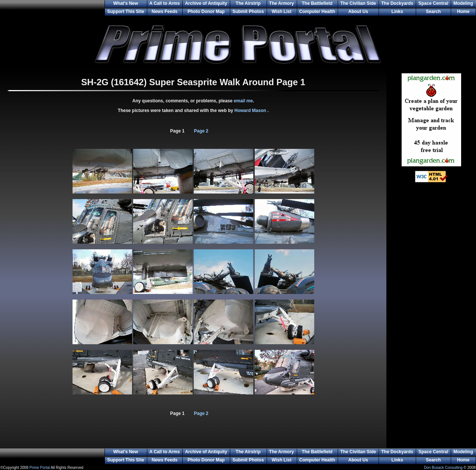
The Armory (282, 3)
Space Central (433, 3)
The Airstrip (248, 3)
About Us (358, 12)
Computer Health (317, 12)
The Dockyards (397, 3)
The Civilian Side (358, 3)
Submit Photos (248, 12)
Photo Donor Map (206, 12)
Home (463, 12)
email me (243, 101)
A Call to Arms (165, 3)
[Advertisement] (431, 309)
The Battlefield (317, 3)
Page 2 (201, 131)
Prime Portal (40, 468)
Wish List (281, 12)
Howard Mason (251, 111)
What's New (126, 3)
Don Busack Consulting (443, 468)
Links (397, 12)
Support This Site (126, 12)
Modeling (463, 3)
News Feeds (165, 12)
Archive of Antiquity (206, 3)
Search (433, 12)
